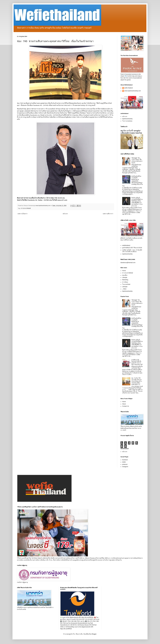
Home (124, 271)
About (124, 404)
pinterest (125, 464)
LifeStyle (125, 287)
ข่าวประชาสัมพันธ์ (26, 208)
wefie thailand (129, 88)
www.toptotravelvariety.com (133, 91)
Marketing (125, 280)
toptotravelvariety (127, 119)
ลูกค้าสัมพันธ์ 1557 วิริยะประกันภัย (132, 248)
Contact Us (126, 406)
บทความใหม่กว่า (23, 214)
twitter (124, 462)
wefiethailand (126, 245)
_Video (124, 289)
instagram (125, 467)
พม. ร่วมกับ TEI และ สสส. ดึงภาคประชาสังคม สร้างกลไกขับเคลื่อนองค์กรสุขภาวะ (137, 381)
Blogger (94, 634)
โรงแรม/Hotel (126, 284)
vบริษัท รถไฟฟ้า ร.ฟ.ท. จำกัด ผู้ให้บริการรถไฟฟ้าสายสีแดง (132, 251)
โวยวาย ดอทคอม (127, 121)
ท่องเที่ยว (125, 275)
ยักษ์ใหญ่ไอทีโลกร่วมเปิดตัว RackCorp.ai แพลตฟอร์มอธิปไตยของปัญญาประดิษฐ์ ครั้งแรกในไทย (133, 181)
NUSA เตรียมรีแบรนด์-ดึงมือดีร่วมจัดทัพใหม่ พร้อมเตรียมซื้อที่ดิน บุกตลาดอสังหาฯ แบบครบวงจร (137, 202)
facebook (125, 460)
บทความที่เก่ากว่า (108, 214)
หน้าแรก (65, 214)
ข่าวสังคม (125, 282)
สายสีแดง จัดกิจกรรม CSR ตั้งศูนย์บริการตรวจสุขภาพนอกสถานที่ (137, 362)
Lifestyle (125, 277)
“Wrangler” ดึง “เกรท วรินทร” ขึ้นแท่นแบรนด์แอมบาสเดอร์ (137, 160)
